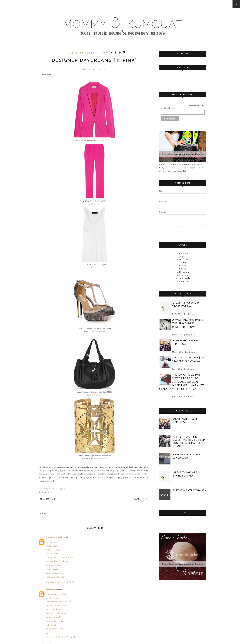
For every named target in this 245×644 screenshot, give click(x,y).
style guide (183, 281)
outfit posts (183, 272)
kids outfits (183, 266)
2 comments (45, 492)
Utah (183, 256)
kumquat (183, 269)
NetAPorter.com (102, 141)
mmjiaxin (51, 584)
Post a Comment (50, 635)
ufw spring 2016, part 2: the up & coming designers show (188, 323)
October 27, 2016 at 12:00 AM (60, 577)
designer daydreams (86, 53)
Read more (189, 314)
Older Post (141, 498)
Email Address (182, 108)
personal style (183, 278)
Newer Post (48, 498)
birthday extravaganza (189, 489)
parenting (183, 275)
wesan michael (53, 536)
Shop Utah (183, 253)
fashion (183, 262)
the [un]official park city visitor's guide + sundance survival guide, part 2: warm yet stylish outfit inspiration (182, 382)
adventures (183, 259)
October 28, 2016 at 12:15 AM (60, 628)
